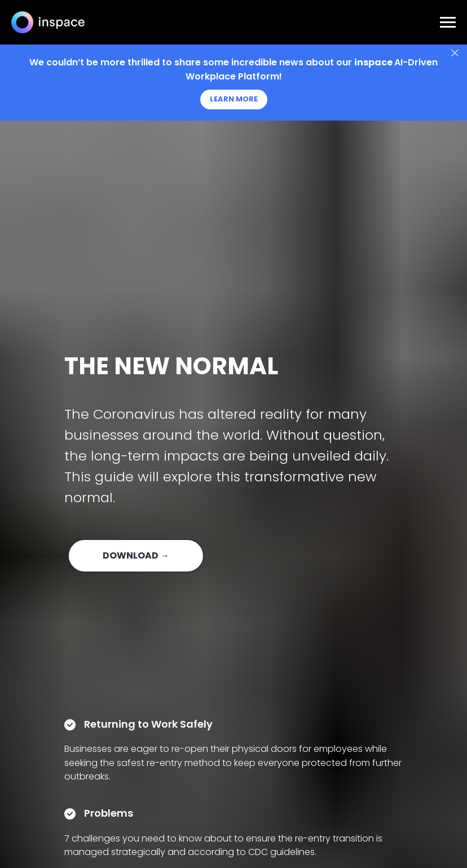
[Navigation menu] (448, 23)
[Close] (455, 53)
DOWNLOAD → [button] (136, 555)
